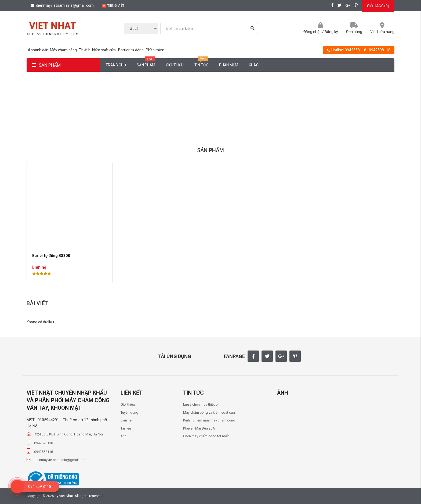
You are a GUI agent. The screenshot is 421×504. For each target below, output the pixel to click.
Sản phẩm (146, 63)
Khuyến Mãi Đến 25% (199, 428)
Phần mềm (155, 50)
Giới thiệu (175, 65)
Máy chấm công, (64, 50)
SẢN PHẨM (46, 65)
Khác (254, 65)
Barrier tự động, (132, 50)
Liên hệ (126, 420)
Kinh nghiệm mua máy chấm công (209, 420)
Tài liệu (126, 428)
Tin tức (201, 63)
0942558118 (355, 50)
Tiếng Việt (113, 6)
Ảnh (124, 436)
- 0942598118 (379, 50)
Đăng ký (331, 32)
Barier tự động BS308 (51, 256)
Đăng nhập (313, 32)
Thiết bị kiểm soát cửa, (98, 50)
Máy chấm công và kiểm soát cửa (209, 412)
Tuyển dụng (129, 412)
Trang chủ (116, 65)
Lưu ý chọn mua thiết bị (201, 404)
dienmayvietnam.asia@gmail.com (62, 5)
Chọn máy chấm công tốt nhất (206, 436)
